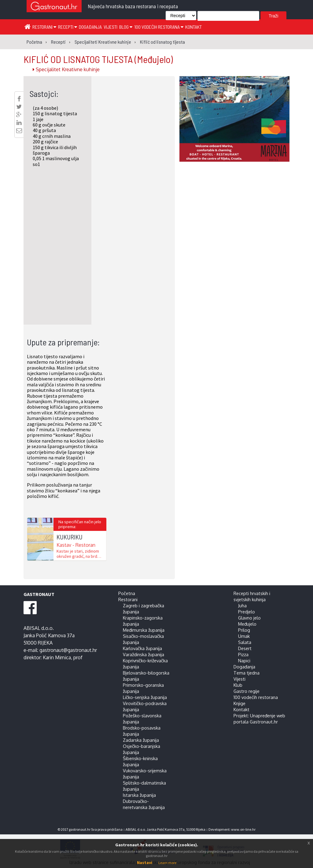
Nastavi (145, 862)
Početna (127, 593)
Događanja (90, 27)
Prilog (244, 630)
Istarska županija (139, 795)
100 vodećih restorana (159, 27)
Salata (245, 642)
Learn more (167, 863)
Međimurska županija (144, 630)
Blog (126, 27)
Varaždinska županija (144, 654)
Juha (242, 605)
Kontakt (193, 27)
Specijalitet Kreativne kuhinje (66, 69)
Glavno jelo (249, 618)
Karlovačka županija (142, 648)
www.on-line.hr (243, 829)
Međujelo (247, 624)
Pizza (243, 654)
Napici (244, 660)
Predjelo (247, 612)
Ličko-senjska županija (145, 697)
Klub (238, 685)
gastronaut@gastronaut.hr (68, 650)
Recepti (68, 27)
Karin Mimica (57, 657)
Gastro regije (247, 691)
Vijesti (110, 27)
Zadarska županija (141, 740)
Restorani (44, 27)
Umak (244, 636)
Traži (273, 16)
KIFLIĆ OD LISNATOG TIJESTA (98, 59)
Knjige (239, 703)
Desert (245, 648)
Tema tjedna (247, 673)
